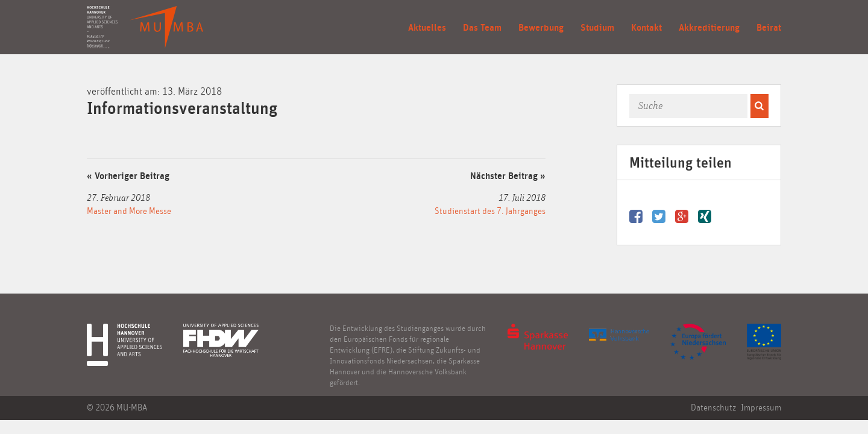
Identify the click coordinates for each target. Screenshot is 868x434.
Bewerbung (541, 28)
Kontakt (646, 28)
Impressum (761, 408)
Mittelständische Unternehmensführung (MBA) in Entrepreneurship (167, 27)
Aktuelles (427, 28)
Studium (597, 28)
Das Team (482, 28)
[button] (759, 106)
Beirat (769, 28)
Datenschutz (713, 408)
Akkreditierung (709, 28)
